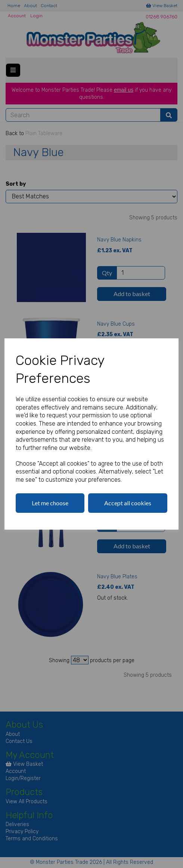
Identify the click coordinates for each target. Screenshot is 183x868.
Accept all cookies (128, 503)
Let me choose (50, 503)
